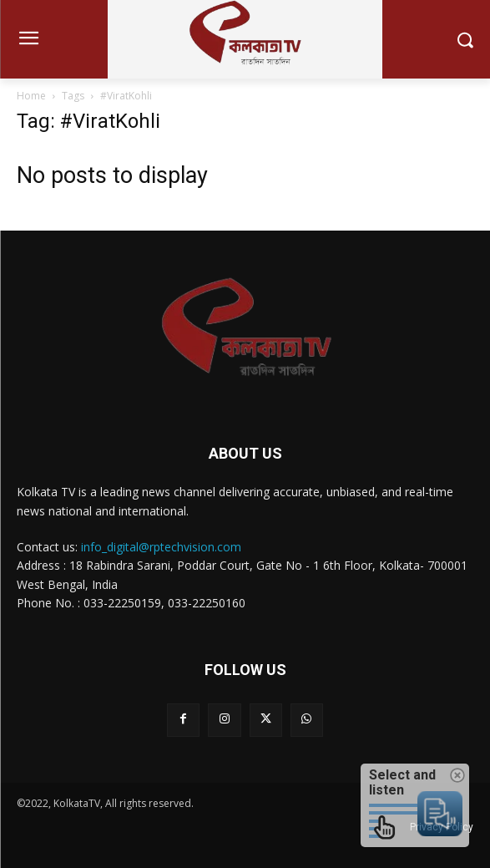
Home (31, 96)
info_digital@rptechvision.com (161, 547)
